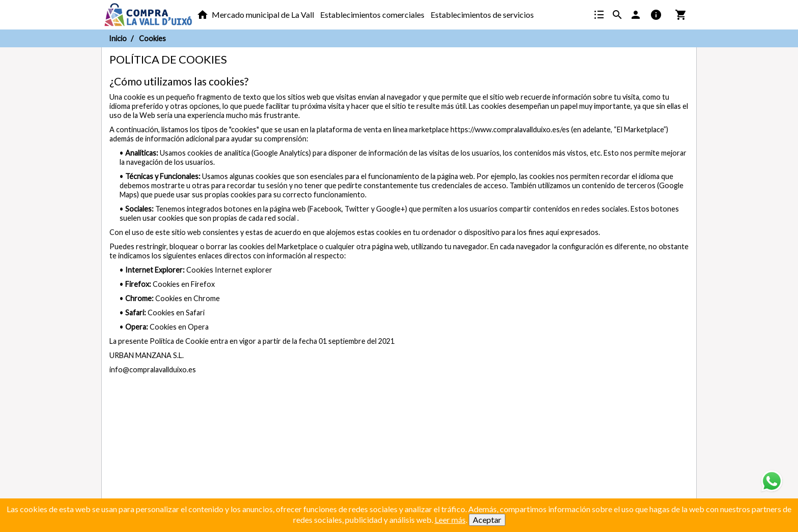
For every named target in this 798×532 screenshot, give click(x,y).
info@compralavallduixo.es (153, 370)
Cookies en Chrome (188, 298)
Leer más (450, 520)
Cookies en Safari (176, 313)
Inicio (118, 38)
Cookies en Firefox (184, 284)
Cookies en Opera (179, 327)
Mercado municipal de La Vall (263, 14)
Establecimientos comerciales (372, 14)
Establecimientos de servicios (482, 14)
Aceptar (487, 520)
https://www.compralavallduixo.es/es (510, 129)
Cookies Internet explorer (229, 270)
